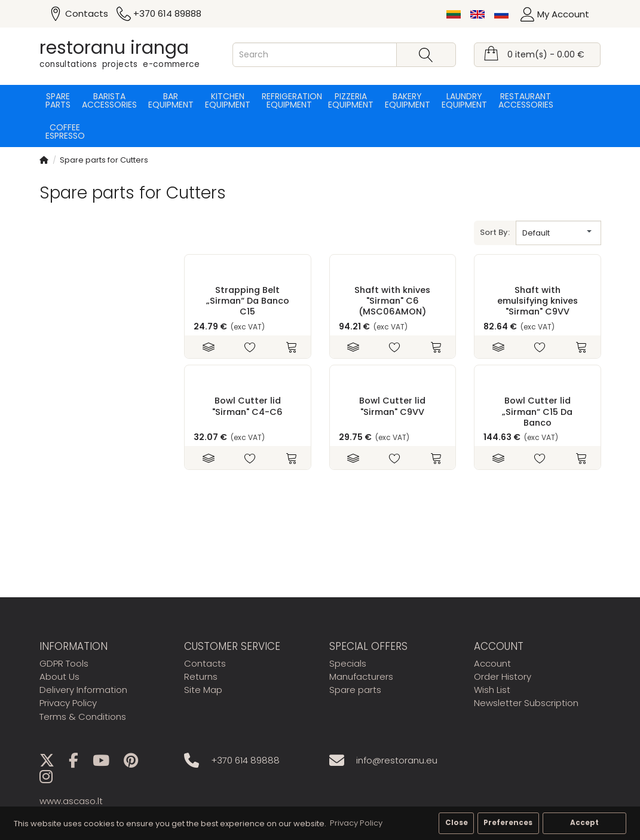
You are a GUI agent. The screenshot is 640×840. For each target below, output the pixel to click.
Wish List (492, 690)
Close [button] (457, 823)
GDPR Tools (64, 663)
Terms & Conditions (83, 717)
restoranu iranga (114, 48)
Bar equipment (171, 100)
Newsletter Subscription (526, 703)
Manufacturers (361, 676)
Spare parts (58, 100)
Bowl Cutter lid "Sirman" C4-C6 (247, 406)
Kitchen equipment (228, 100)
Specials (348, 663)
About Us (59, 676)
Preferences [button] (508, 823)
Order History (503, 676)
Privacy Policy (68, 703)
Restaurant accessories (526, 100)
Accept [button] (584, 823)
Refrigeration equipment (289, 100)
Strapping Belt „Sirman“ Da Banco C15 (248, 301)
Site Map (203, 690)
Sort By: (495, 232)
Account (492, 663)
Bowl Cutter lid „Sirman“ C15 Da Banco (537, 412)
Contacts (205, 663)
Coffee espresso (65, 132)
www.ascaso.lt (71, 801)
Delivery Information (83, 690)
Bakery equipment (408, 100)
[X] (53, 763)
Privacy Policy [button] (356, 823)
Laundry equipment (464, 100)
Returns (201, 676)
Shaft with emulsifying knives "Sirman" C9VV (538, 301)
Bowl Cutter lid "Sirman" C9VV (392, 406)
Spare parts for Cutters (104, 160)
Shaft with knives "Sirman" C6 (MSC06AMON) (392, 301)
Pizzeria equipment (351, 100)
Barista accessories (109, 100)
